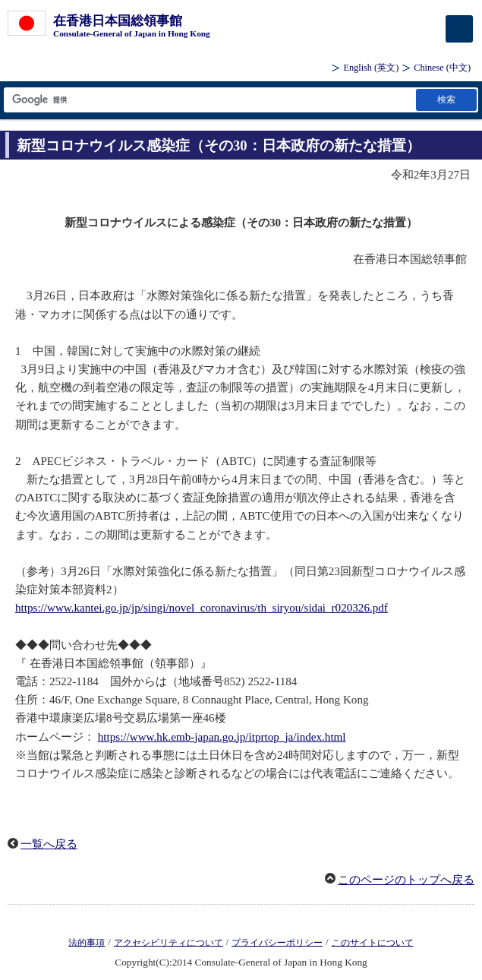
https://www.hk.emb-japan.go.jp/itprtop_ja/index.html (222, 737)
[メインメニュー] (459, 29)
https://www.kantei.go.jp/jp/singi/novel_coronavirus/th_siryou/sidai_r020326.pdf (202, 608)
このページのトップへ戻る (406, 880)
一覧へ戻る (49, 844)
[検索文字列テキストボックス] (209, 100)
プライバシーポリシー (277, 942)
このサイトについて (373, 942)
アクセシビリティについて (169, 942)
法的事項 (87, 942)
